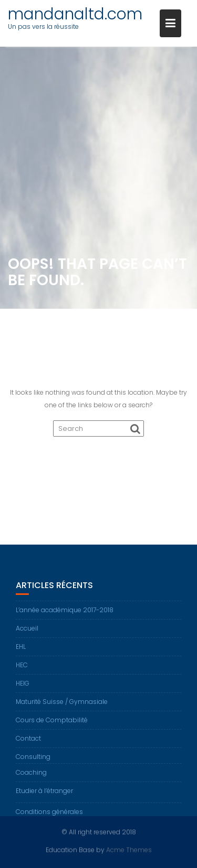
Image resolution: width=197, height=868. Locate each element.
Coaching (31, 775)
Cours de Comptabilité (52, 723)
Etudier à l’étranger (44, 794)
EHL (21, 650)
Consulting (33, 760)
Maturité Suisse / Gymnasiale (62, 705)
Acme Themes (129, 849)
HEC (22, 668)
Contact (28, 741)
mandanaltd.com (75, 14)
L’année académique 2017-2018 (65, 613)
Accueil (27, 631)
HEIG (23, 686)
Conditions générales (49, 815)
